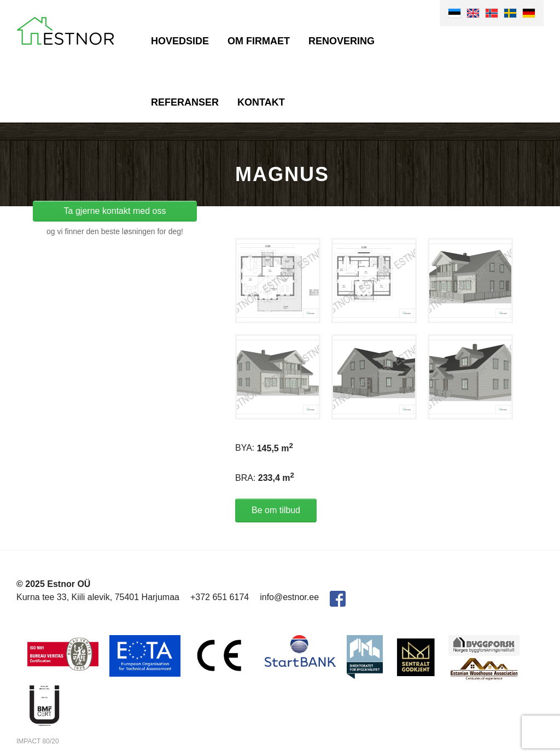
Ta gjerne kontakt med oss (115, 211)
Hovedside (180, 41)
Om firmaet (259, 41)
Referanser (185, 102)
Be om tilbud (276, 510)
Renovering (342, 41)
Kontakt (261, 102)
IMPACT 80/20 (38, 741)
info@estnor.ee (289, 597)
